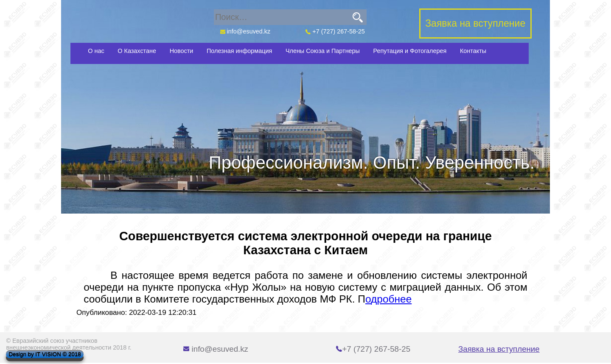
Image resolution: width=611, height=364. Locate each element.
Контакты (473, 51)
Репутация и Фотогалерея (410, 51)
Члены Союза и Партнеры (323, 51)
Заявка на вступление (499, 349)
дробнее (391, 299)
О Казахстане (137, 51)
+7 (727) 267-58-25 (335, 31)
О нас (96, 51)
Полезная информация (239, 51)
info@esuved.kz (245, 31)
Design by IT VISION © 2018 (45, 354)
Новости (182, 51)
